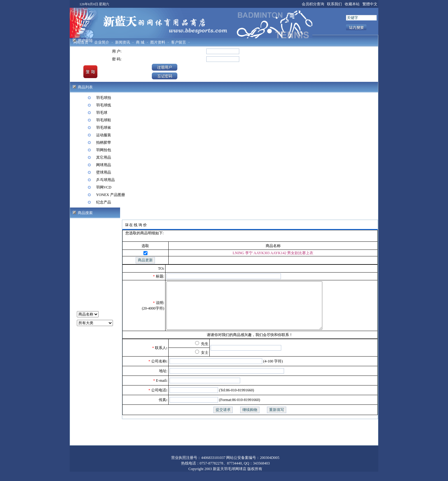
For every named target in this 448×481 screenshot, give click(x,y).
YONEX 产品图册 (111, 195)
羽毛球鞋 (104, 120)
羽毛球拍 (104, 98)
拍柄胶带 (104, 142)
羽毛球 (102, 113)
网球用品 (104, 165)
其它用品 (104, 157)
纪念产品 (104, 202)
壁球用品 (104, 172)
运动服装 (104, 135)
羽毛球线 (104, 105)
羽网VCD (104, 187)
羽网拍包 (104, 150)
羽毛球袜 (104, 128)
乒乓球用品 (105, 180)
